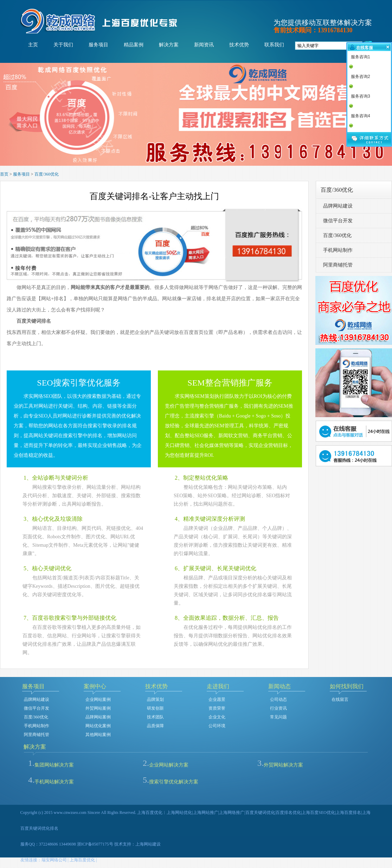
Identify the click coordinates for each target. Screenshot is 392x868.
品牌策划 (155, 699)
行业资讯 (278, 708)
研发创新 (155, 708)
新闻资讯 (204, 45)
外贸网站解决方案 (283, 765)
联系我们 (274, 45)
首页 (4, 174)
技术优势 (239, 45)
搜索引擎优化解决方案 (174, 782)
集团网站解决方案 (54, 765)
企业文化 (217, 717)
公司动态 (278, 699)
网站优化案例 (98, 726)
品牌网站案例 (98, 717)
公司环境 (217, 726)
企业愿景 (217, 699)
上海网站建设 (148, 844)
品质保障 (155, 726)
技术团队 (155, 717)
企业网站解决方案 (169, 765)
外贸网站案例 (98, 708)
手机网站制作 (338, 250)
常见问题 (278, 717)
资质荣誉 (217, 708)
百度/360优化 (47, 174)
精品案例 (134, 45)
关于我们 (63, 45)
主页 (33, 45)
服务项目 (98, 45)
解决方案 (169, 45)
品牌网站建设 (338, 206)
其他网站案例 (98, 735)
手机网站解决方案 (54, 782)
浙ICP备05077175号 (95, 844)
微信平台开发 (338, 221)
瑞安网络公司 (54, 860)
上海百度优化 (82, 860)
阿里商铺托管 (338, 265)
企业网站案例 (98, 699)
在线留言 (340, 699)
